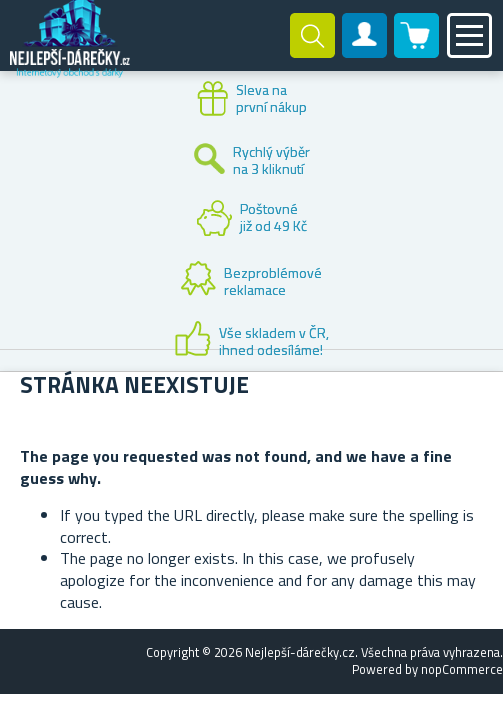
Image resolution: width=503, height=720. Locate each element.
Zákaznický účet (365, 52)
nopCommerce (462, 669)
